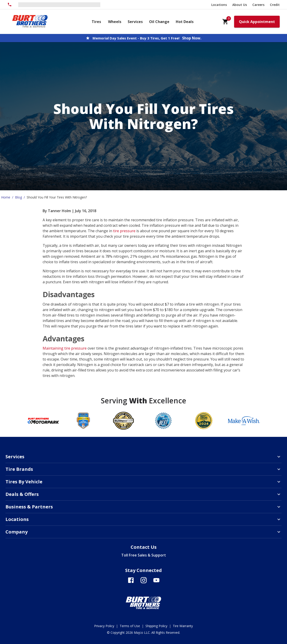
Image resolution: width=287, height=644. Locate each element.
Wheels (115, 22)
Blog (18, 197)
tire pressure (124, 231)
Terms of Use (130, 626)
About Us (240, 5)
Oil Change (159, 22)
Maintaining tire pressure (65, 348)
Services (135, 22)
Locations (219, 5)
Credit (275, 5)
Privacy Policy (104, 626)
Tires (96, 22)
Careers (258, 5)
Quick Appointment (257, 22)
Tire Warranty (183, 626)
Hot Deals (185, 22)
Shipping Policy (156, 626)
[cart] (225, 22)
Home (6, 197)
